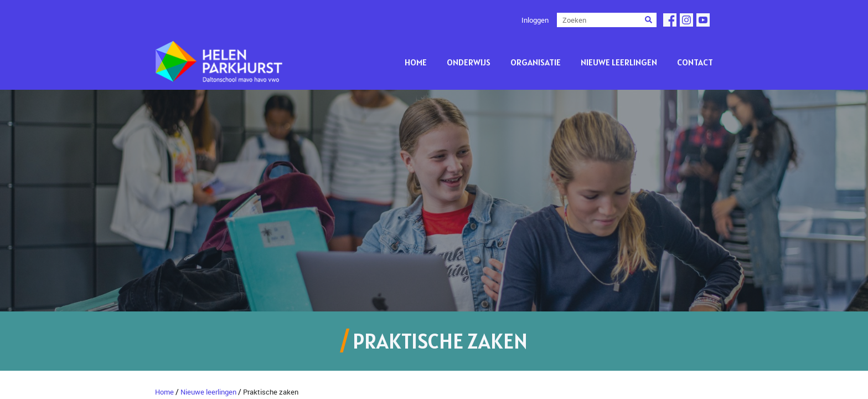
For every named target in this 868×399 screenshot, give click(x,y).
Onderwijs (469, 62)
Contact (695, 62)
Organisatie (536, 62)
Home (416, 62)
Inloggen (535, 20)
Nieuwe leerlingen (619, 62)
